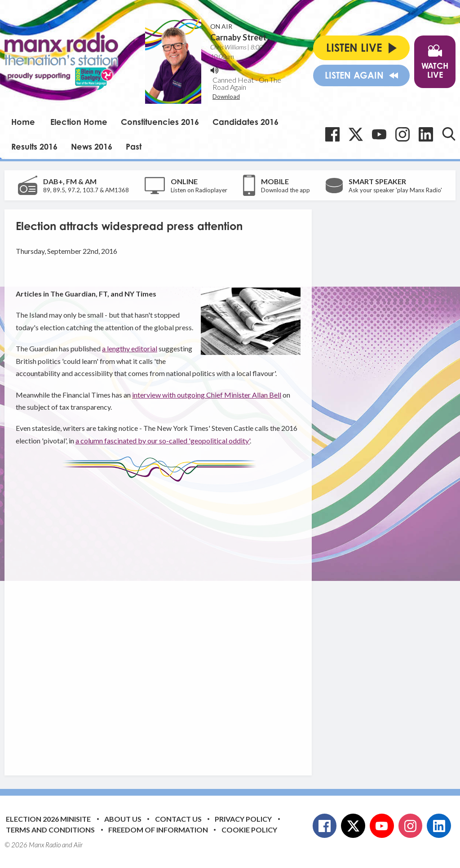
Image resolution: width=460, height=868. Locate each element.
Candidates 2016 (245, 122)
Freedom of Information (158, 830)
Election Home (79, 122)
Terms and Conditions (50, 830)
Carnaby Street (238, 37)
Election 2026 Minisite (48, 819)
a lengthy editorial (130, 348)
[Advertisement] (184, 622)
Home (23, 122)
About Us (123, 819)
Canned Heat (233, 80)
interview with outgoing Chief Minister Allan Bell (207, 395)
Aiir (78, 845)
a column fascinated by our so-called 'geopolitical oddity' (163, 441)
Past (134, 146)
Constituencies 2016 (160, 122)
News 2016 (92, 146)
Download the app (285, 190)
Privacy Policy (243, 819)
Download (226, 97)
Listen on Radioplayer (199, 190)
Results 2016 (34, 146)
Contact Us (178, 819)
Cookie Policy (249, 830)
